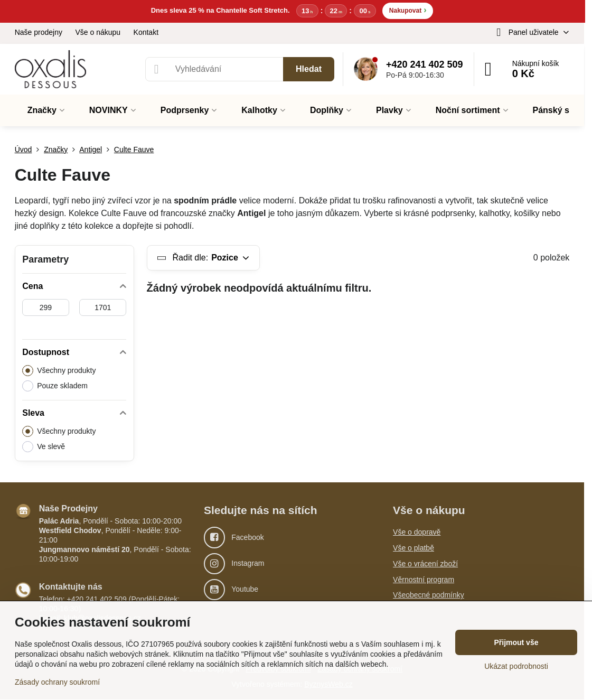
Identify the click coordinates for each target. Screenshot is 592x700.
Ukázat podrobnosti (516, 666)
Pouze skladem (55, 386)
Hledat (309, 69)
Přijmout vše (516, 642)
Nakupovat (408, 10)
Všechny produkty (59, 371)
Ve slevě (44, 447)
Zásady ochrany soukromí (57, 682)
